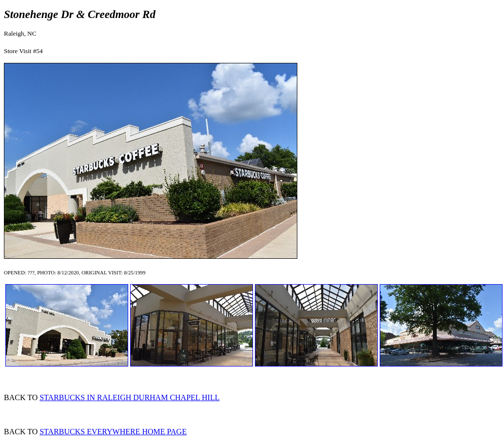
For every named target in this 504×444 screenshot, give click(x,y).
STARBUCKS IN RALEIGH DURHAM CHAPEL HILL (129, 397)
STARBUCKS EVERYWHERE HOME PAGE (113, 432)
